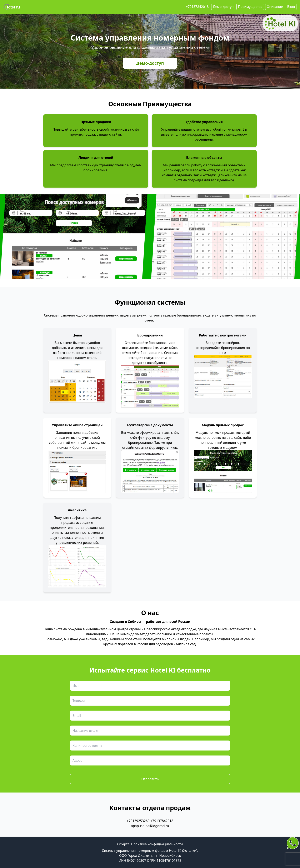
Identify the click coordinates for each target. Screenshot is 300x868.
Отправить (150, 779)
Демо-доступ (150, 63)
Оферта (123, 844)
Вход (291, 7)
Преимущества (250, 7)
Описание (275, 7)
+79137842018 (197, 7)
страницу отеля (111, 165)
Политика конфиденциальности (157, 844)
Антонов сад (186, 644)
